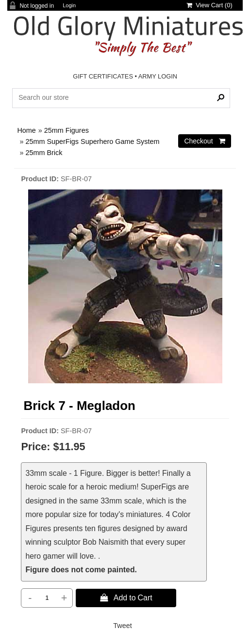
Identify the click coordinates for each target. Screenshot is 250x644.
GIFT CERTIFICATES (103, 76)
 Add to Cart (126, 597)
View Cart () (209, 5)
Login (69, 6)
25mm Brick (44, 153)
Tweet (122, 626)
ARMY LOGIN (158, 76)
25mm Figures (67, 130)
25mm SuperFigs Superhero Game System (92, 141)
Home (26, 130)
